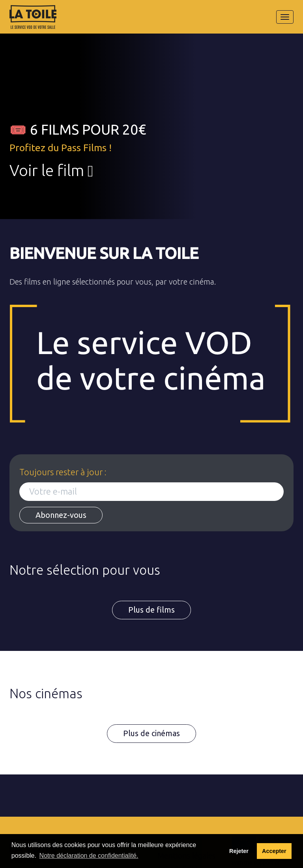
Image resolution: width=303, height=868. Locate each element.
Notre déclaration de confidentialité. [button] (89, 856)
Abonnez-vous (61, 515)
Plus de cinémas (151, 733)
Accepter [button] (274, 851)
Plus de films (151, 610)
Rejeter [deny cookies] (239, 851)
